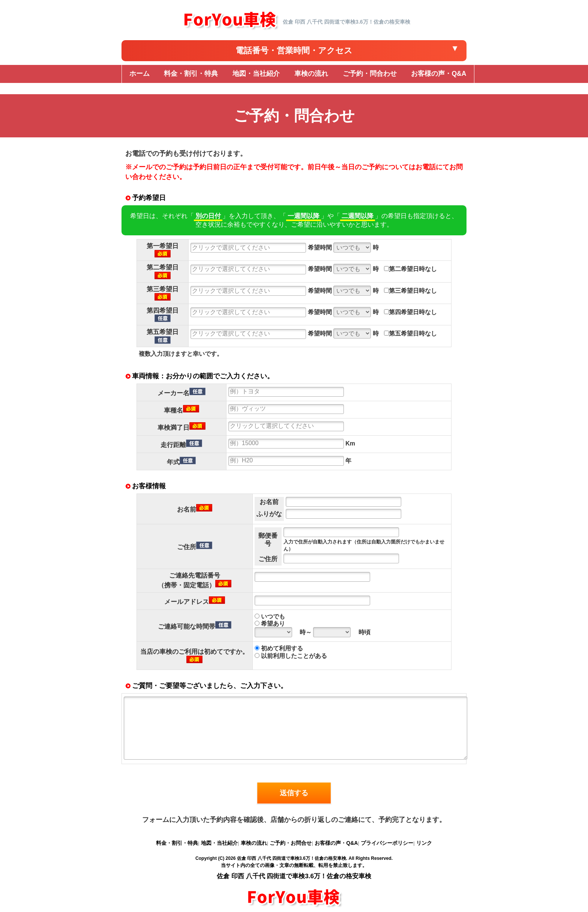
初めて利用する (279, 648)
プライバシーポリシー (387, 843)
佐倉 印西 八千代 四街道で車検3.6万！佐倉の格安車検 (292, 858)
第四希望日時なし (410, 312)
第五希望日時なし (410, 333)
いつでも (270, 616)
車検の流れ (254, 843)
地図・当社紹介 (219, 843)
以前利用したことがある (291, 656)
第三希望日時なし (410, 291)
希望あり (270, 624)
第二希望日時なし (410, 269)
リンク (424, 843)
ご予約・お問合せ (291, 843)
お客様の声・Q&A (336, 843)
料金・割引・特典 (177, 843)
